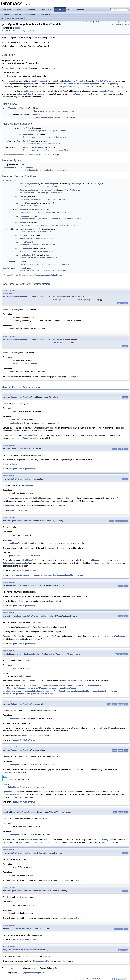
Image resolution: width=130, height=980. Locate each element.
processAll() (29, 84)
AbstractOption (51, 190)
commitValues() (27, 94)
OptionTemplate (51, 183)
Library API (5, 31)
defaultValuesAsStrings (32, 147)
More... (65, 137)
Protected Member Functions (121, 25)
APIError (12, 329)
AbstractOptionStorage (102, 81)
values (46, 209)
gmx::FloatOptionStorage (68, 685)
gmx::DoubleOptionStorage (90, 685)
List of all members (87, 22)
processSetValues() (72, 84)
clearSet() (33, 81)
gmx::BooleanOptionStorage (42, 693)
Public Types (98, 22)
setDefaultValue (26, 248)
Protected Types (124, 22)
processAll (24, 222)
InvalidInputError (15, 423)
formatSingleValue (27, 229)
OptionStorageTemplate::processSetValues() (26, 786)
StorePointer (30, 167)
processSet (24, 216)
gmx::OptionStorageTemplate (15, 296)
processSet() (54, 81)
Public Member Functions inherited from (31, 154)
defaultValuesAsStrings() (73, 81)
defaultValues (28, 141)
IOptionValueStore (11, 167)
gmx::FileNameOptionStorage (15, 693)
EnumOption (74, 377)
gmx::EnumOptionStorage (26, 685)
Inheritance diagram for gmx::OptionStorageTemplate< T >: (25, 42)
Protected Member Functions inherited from (32, 275)
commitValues (25, 242)
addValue (23, 235)
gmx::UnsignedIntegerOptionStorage (67, 687)
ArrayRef (11, 261)
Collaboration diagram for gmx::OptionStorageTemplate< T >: (26, 46)
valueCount (27, 134)
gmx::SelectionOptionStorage (105, 690)
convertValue (25, 203)
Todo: (5, 776)
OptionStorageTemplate (15, 18)
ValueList (37, 115)
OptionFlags (76, 183)
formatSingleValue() (91, 84)
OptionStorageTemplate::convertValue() (24, 555)
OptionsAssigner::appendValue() (16, 563)
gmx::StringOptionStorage (47, 685)
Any (19, 141)
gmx (3, 18)
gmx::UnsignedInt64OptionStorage (17, 687)
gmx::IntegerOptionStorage (82, 690)
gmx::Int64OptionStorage (41, 687)
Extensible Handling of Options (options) (22, 31)
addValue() (64, 91)
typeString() (114, 84)
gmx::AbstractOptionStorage (48, 154)
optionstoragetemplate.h (34, 972)
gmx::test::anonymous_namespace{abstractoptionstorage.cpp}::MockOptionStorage (49, 575)
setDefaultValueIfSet (28, 255)
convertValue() (7, 86)
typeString (27, 128)
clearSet (23, 196)
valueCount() (43, 81)
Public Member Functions (110, 22)
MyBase (36, 108)
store (78, 190)
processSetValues (27, 209)
